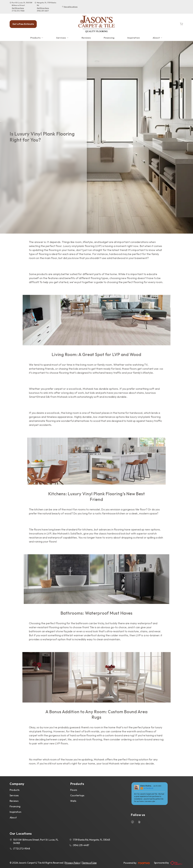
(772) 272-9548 (18, 11)
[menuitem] (37, 38)
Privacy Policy (73, 863)
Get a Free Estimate (23, 24)
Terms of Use (89, 863)
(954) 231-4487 (43, 11)
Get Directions (18, 8)
